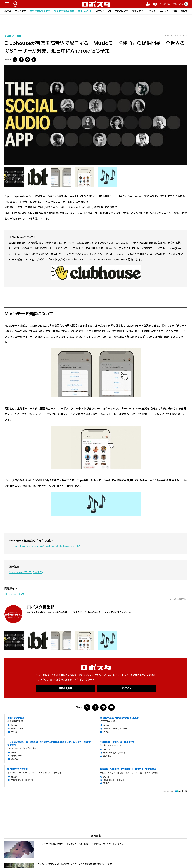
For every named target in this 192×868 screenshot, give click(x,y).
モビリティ (138, 11)
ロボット (100, 11)
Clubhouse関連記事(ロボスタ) (27, 572)
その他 (185, 11)
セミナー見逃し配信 (64, 11)
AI (109, 11)
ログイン (127, 689)
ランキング (20, 11)
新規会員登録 (65, 689)
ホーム (7, 11)
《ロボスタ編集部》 (177, 599)
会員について (85, 11)
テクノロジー (121, 11)
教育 (175, 11)
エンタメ (165, 11)
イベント (152, 11)
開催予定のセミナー (40, 11)
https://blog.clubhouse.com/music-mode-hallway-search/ (47, 546)
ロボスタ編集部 (43, 607)
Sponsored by (169, 791)
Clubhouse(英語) (15, 594)
